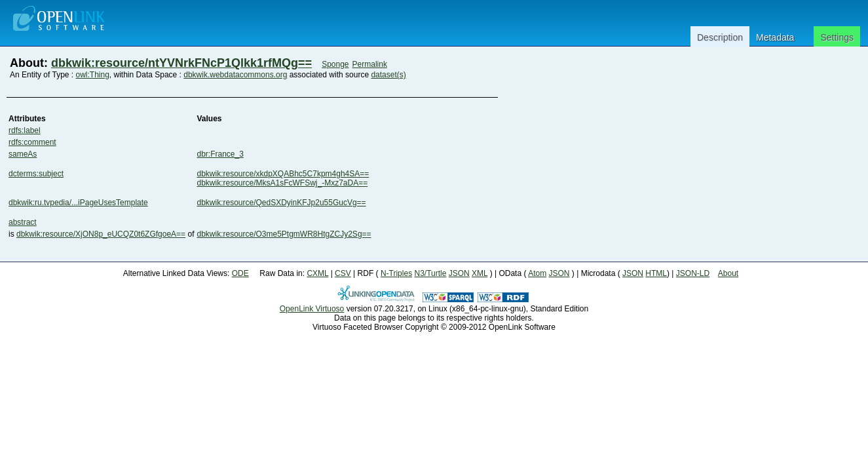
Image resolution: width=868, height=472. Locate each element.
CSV (343, 273)
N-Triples (396, 273)
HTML (656, 273)
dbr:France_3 (220, 154)
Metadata (775, 37)
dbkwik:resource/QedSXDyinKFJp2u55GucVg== (281, 203)
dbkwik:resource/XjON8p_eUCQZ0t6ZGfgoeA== (101, 234)
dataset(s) (388, 75)
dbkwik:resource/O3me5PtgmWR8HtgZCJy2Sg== (284, 234)
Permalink (370, 64)
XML (480, 273)
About (728, 273)
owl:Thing (93, 75)
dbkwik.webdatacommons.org (235, 75)
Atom (537, 273)
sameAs (23, 154)
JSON (459, 273)
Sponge (335, 64)
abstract (23, 222)
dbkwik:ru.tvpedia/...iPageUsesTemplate (78, 203)
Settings (837, 37)
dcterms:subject (36, 174)
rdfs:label (25, 130)
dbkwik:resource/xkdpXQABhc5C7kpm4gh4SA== (283, 174)
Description (720, 37)
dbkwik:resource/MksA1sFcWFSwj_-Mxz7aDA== (282, 183)
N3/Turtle (430, 273)
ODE (240, 273)
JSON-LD (693, 273)
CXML (317, 273)
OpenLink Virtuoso (312, 309)
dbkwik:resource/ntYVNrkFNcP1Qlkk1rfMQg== (181, 63)
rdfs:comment (32, 142)
